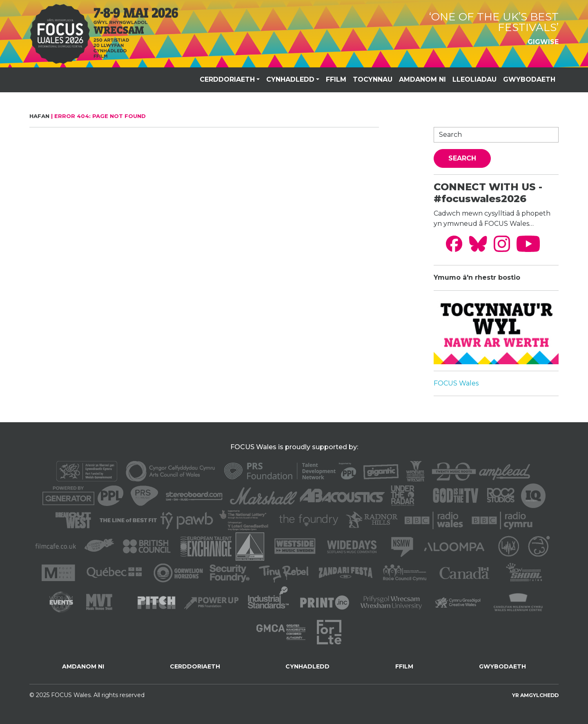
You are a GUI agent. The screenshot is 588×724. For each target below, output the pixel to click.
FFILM (336, 79)
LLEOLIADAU (474, 79)
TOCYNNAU (373, 79)
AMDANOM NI (422, 79)
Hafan (39, 116)
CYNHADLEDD (290, 79)
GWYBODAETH (529, 79)
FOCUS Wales (456, 383)
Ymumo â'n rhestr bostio (477, 277)
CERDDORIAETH (227, 79)
